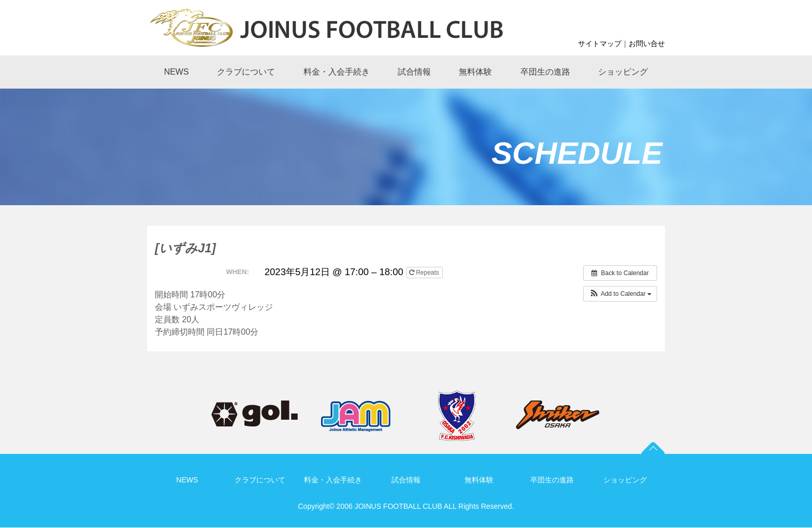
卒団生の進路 (552, 480)
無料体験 (479, 480)
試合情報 (406, 480)
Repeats (425, 273)
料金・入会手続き (333, 480)
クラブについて (260, 480)
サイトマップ (600, 44)
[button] (620, 294)
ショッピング (625, 480)
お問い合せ (647, 44)
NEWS (187, 480)
